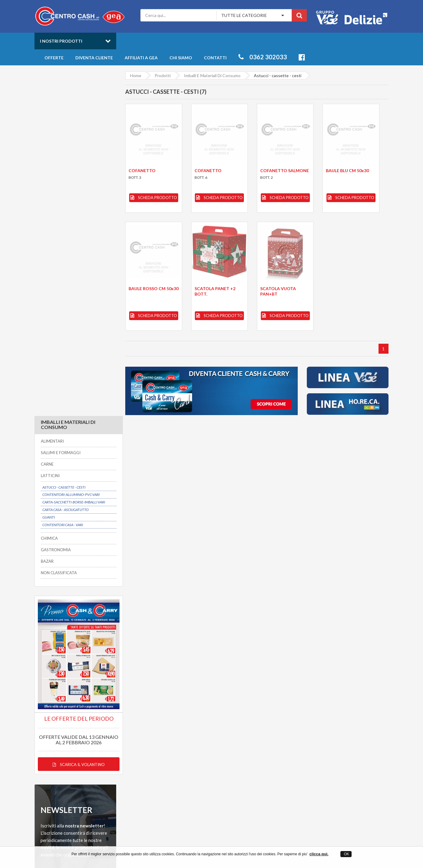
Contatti (215, 58)
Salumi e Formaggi (332, 753)
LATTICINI (50, 131)
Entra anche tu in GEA (177, 747)
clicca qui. (319, 854)
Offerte (54, 58)
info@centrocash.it (90, 761)
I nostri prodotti (61, 41)
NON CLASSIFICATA (59, 228)
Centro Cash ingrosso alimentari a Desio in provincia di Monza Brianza (158, 844)
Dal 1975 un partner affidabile (174, 676)
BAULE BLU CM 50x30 (348, 170)
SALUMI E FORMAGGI (61, 108)
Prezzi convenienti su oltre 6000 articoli (265, 676)
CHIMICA (49, 194)
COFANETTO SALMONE (285, 170)
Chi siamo (181, 58)
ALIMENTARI (52, 97)
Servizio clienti (338, 676)
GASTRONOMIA (56, 205)
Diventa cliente (94, 58)
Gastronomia (328, 742)
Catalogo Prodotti (253, 736)
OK (346, 854)
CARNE (47, 120)
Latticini (323, 759)
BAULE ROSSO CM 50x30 (154, 288)
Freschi (322, 736)
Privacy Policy (169, 753)
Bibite (321, 747)
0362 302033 (263, 57)
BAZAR (47, 217)
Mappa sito (167, 759)
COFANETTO (142, 170)
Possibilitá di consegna (71, 676)
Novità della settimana (257, 747)
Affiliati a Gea (141, 58)
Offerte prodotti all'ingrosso (263, 742)
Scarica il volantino (75, 411)
